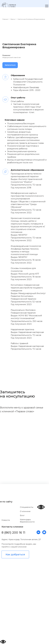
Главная (5, 19)
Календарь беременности (27, 521)
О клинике (25, 511)
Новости (6, 520)
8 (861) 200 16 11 (13, 532)
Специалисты (27, 507)
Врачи (13, 19)
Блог (22, 515)
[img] (9, 6)
